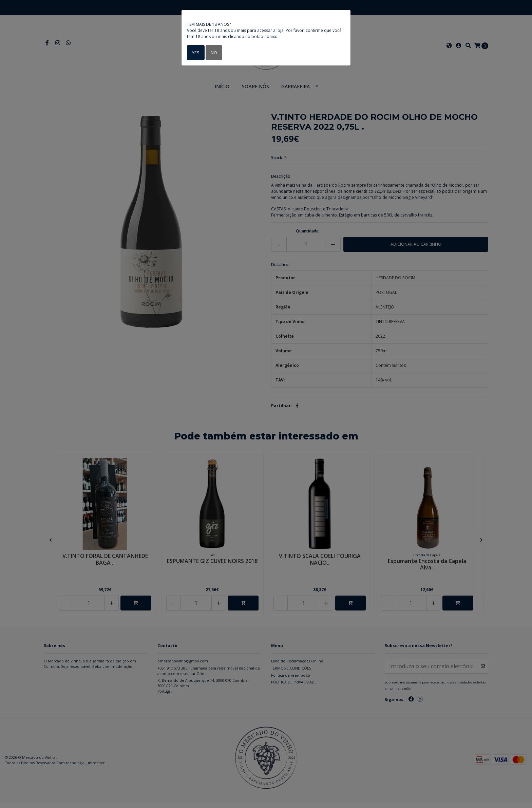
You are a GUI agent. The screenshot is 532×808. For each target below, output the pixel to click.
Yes (195, 52)
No (213, 52)
